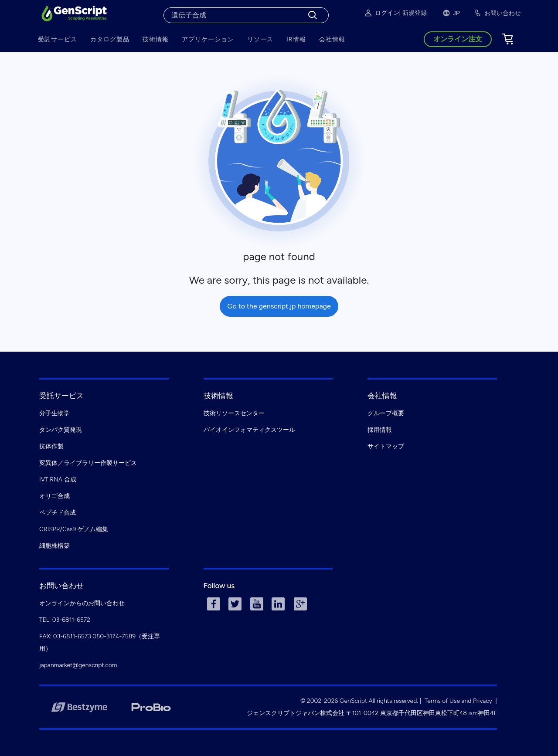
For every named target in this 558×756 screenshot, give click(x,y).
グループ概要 (386, 413)
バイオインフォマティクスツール (249, 430)
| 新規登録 (413, 13)
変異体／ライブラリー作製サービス (88, 463)
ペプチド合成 (58, 513)
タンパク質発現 (61, 430)
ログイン (381, 13)
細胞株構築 (54, 546)
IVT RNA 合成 (58, 480)
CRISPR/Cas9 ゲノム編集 (74, 529)
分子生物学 (54, 413)
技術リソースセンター (234, 413)
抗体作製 (51, 446)
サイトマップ (386, 446)
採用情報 (380, 430)
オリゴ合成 (54, 496)
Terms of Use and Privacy (458, 701)
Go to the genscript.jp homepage (279, 306)
